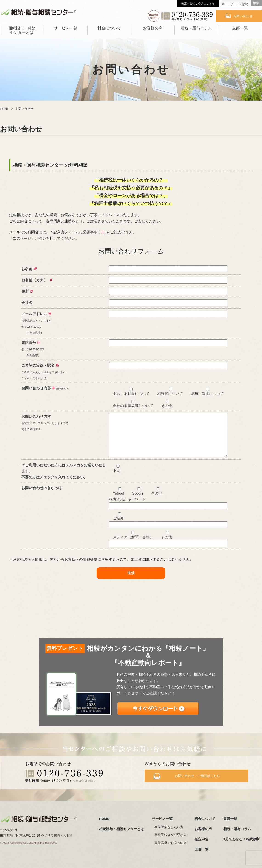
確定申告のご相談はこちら (198, 3)
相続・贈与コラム (196, 28)
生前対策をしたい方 (169, 827)
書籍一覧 (230, 819)
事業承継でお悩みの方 (171, 843)
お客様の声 (153, 28)
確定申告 (202, 839)
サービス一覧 (65, 28)
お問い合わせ (243, 16)
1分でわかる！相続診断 (242, 839)
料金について (109, 28)
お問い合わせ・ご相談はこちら (200, 777)
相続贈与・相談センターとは (22, 30)
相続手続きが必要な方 (171, 835)
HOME (104, 819)
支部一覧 (240, 28)
